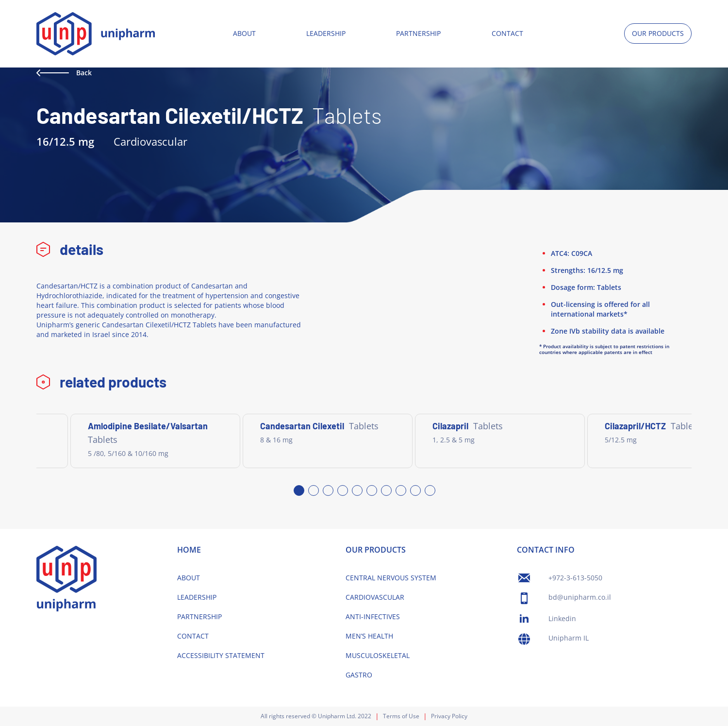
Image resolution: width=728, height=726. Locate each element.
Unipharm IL (569, 638)
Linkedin (562, 618)
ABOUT (244, 33)
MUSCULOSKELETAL (378, 655)
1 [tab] (298, 490)
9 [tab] (415, 490)
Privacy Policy (449, 716)
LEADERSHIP (326, 33)
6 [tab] (371, 490)
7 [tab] (386, 490)
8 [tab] (400, 490)
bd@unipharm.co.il (580, 597)
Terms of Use (401, 716)
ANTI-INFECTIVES (373, 616)
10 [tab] (430, 490)
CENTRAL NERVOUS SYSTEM (391, 578)
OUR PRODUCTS (658, 33)
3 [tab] (328, 490)
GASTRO (359, 675)
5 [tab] (357, 490)
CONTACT (507, 33)
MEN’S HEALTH (369, 636)
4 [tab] (342, 490)
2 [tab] (313, 490)
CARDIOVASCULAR (375, 597)
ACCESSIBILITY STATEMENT (221, 655)
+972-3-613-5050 (575, 578)
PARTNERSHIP (418, 33)
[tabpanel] (155, 441)
